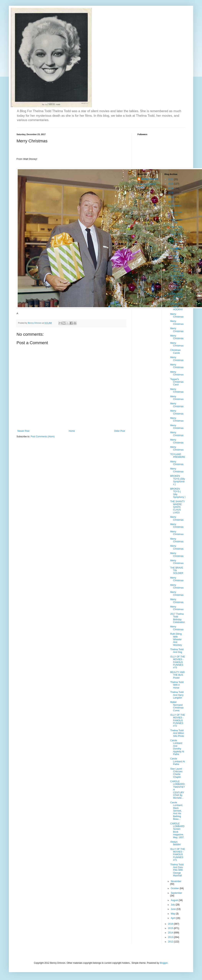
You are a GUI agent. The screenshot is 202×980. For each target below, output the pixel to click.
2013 (171, 937)
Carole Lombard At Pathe (177, 761)
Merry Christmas (177, 315)
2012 (171, 942)
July (173, 905)
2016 (171, 924)
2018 (171, 197)
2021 (171, 184)
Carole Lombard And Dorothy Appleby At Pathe (177, 747)
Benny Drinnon (150, 179)
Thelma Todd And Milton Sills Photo (177, 733)
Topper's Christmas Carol (177, 382)
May (173, 914)
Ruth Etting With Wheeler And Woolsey (176, 639)
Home (72, 431)
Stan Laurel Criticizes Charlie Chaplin (176, 773)
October (175, 888)
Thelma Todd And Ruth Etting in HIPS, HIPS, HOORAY (177, 283)
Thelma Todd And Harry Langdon (177, 695)
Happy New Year (176, 214)
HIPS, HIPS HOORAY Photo (176, 297)
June (173, 909)
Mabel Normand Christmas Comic (177, 706)
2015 (171, 928)
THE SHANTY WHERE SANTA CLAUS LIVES (177, 507)
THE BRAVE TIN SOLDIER (177, 571)
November (176, 881)
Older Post (120, 431)
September (176, 893)
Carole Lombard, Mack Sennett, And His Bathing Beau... (176, 811)
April (173, 918)
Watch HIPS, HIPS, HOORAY (177, 307)
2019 (171, 193)
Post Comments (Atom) (43, 437)
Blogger (164, 963)
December (176, 206)
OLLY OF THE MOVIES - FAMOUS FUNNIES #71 (178, 855)
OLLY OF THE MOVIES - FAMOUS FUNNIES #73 (178, 662)
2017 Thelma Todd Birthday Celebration (177, 618)
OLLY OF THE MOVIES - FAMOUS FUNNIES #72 (178, 721)
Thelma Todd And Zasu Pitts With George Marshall (177, 870)
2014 (171, 933)
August (175, 900)
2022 (171, 179)
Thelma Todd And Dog (177, 651)
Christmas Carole (175, 351)
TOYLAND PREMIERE (178, 456)
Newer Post (23, 431)
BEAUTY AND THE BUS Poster (177, 675)
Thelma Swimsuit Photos (176, 259)
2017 (171, 202)
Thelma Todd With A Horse (177, 685)
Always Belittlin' (176, 843)
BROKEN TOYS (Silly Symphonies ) (178, 480)
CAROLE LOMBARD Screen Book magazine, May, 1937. (177, 831)
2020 (171, 188)
